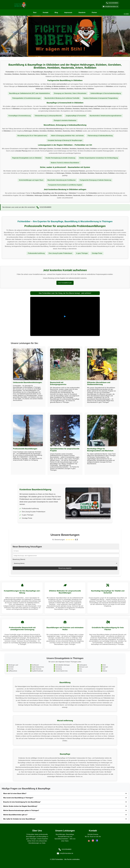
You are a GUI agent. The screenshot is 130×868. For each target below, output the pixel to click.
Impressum (68, 12)
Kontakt (46, 12)
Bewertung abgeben (65, 568)
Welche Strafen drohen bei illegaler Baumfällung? (65, 806)
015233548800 (112, 3)
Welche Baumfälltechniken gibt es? (65, 815)
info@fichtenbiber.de (110, 7)
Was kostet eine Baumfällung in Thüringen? (65, 798)
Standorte (82, 12)
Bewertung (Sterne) (19, 559)
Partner (94, 12)
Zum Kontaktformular (65, 283)
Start (35, 12)
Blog (56, 12)
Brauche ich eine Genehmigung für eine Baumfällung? (65, 802)
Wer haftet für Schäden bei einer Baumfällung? (65, 819)
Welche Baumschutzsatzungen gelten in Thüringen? (65, 811)
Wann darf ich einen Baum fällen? (65, 794)
